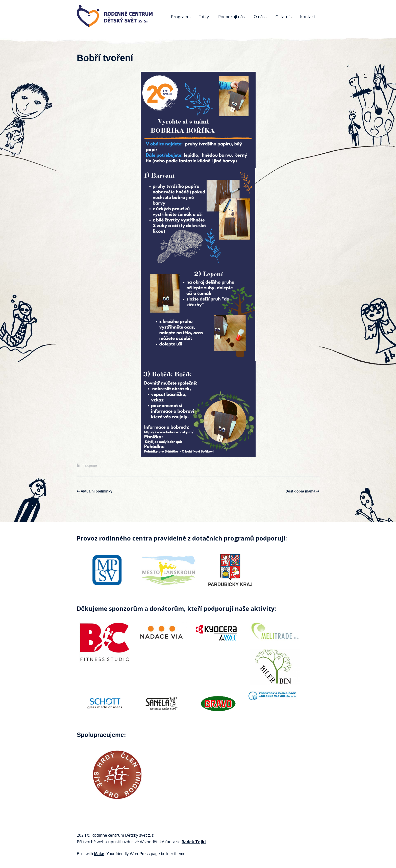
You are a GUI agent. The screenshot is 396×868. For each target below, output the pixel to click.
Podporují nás (231, 17)
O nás (259, 17)
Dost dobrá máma (300, 491)
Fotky (204, 17)
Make (99, 854)
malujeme (89, 465)
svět (143, 835)
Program (179, 17)
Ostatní (282, 17)
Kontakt (308, 17)
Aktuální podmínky (97, 491)
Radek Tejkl (194, 842)
